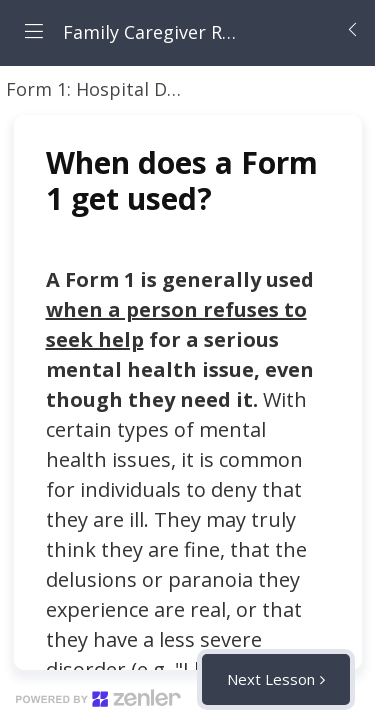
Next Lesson (271, 679)
